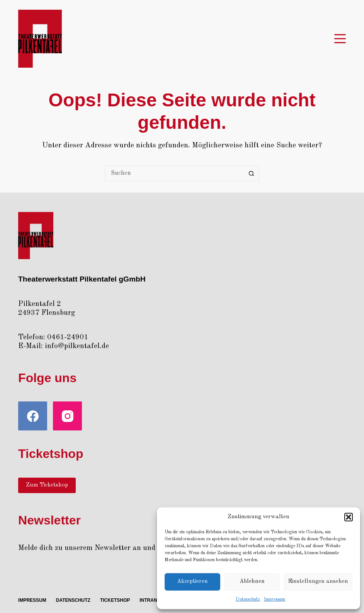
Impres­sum (275, 599)
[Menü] (340, 39)
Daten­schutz (248, 599)
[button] (349, 517)
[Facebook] (33, 416)
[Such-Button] (252, 173)
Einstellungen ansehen (318, 581)
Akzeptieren (192, 581)
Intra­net (151, 600)
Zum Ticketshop (47, 485)
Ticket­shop (115, 600)
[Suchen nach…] (174, 173)
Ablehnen (252, 581)
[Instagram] (67, 416)
